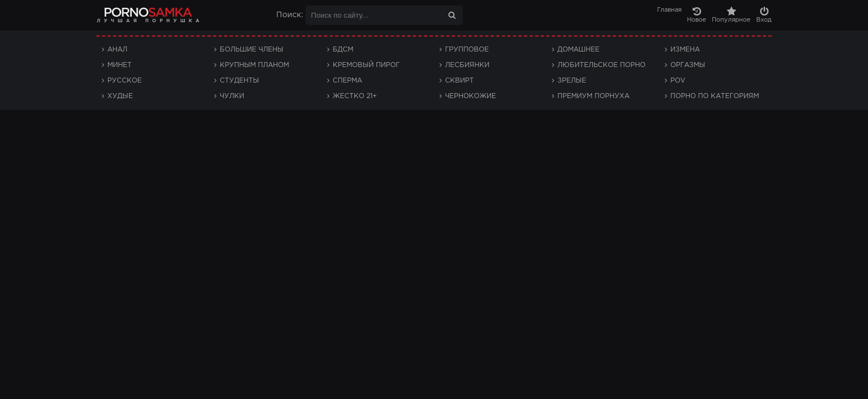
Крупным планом (254, 65)
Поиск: (290, 15)
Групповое (467, 50)
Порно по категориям (715, 96)
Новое (697, 15)
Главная (669, 10)
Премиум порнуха (593, 96)
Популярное (731, 15)
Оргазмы (688, 65)
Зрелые (572, 81)
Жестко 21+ (355, 96)
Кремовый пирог (366, 65)
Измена (685, 50)
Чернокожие (471, 96)
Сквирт (459, 81)
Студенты (239, 81)
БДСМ (343, 50)
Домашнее (578, 50)
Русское (125, 81)
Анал (117, 50)
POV (678, 81)
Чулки (232, 96)
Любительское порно (601, 65)
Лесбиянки (467, 65)
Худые (120, 96)
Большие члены (252, 50)
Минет (120, 65)
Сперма (347, 81)
